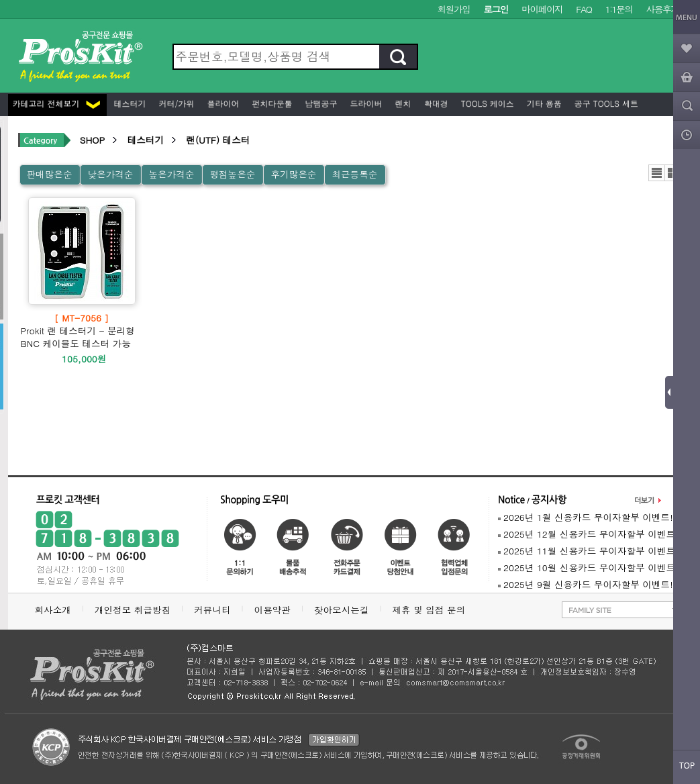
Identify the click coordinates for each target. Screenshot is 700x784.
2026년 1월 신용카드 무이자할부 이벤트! (586, 517)
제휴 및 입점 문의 (432, 610)
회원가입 (454, 9)
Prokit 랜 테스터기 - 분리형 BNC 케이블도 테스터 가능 (82, 331)
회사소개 (53, 610)
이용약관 (272, 610)
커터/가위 (176, 103)
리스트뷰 (657, 173)
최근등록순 (354, 174)
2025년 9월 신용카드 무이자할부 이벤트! (586, 584)
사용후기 (663, 9)
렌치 (402, 103)
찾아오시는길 (342, 610)
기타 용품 (543, 103)
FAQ (584, 9)
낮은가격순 (110, 174)
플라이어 (222, 103)
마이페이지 (542, 9)
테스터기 (129, 103)
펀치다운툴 (271, 103)
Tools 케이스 (486, 103)
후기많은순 (293, 174)
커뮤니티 (212, 610)
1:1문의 (619, 9)
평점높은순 (232, 174)
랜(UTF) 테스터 (218, 140)
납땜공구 (320, 103)
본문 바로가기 (0, 0)
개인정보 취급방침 (133, 610)
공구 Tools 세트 (605, 103)
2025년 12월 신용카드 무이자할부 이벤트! (588, 534)
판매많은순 (50, 174)
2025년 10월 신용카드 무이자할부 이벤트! (588, 568)
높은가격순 (171, 174)
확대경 (435, 103)
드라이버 (365, 103)
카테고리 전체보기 (56, 103)
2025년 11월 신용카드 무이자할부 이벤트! (588, 551)
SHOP (92, 140)
